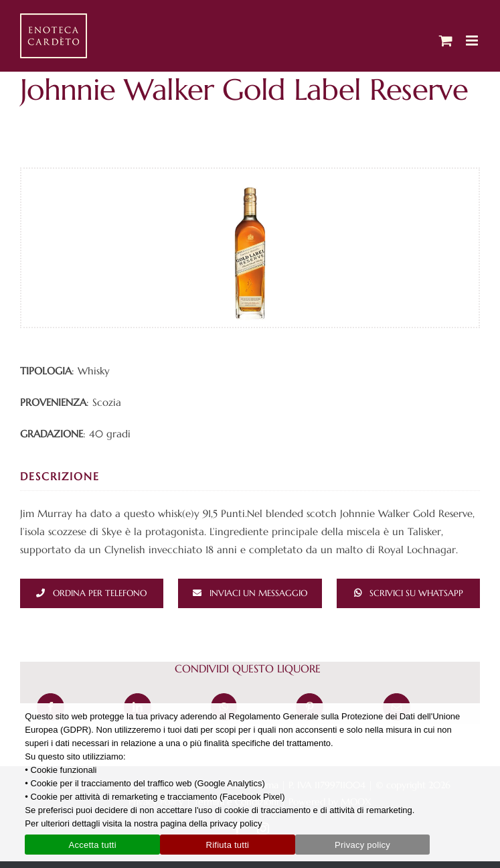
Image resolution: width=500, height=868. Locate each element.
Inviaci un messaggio (258, 593)
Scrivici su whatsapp (416, 593)
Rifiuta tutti (228, 845)
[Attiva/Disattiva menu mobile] (473, 41)
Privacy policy (362, 845)
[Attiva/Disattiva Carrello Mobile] (446, 41)
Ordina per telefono (100, 593)
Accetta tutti (93, 845)
